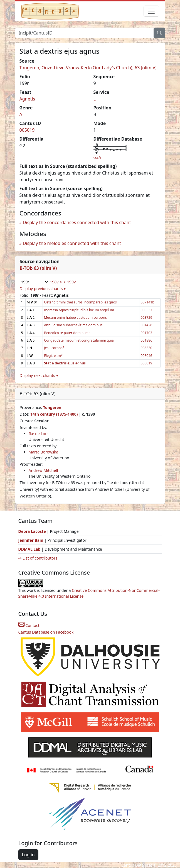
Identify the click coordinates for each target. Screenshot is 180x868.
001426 (146, 325)
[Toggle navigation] (151, 11)
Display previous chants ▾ (43, 289)
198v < (56, 282)
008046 (146, 356)
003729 (146, 317)
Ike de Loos (39, 434)
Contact (29, 625)
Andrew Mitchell (43, 470)
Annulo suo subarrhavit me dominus (73, 325)
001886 (146, 340)
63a (97, 157)
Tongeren (52, 407)
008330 (146, 348)
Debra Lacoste (32, 531)
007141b (147, 302)
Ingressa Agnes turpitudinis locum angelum (79, 310)
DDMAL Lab (29, 549)
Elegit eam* (53, 356)
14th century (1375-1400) (54, 414)
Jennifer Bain (31, 540)
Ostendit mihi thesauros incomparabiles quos (80, 302)
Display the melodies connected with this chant (72, 243)
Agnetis (27, 99)
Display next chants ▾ (39, 375)
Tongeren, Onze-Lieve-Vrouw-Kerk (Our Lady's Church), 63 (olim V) (88, 68)
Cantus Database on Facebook (46, 632)
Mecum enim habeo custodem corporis (75, 317)
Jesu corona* (54, 348)
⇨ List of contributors (38, 558)
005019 (27, 130)
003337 (146, 310)
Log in (28, 855)
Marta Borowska (44, 452)
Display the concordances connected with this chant (77, 222)
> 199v (70, 282)
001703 (146, 333)
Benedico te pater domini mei (68, 333)
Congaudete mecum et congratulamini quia (79, 340)
